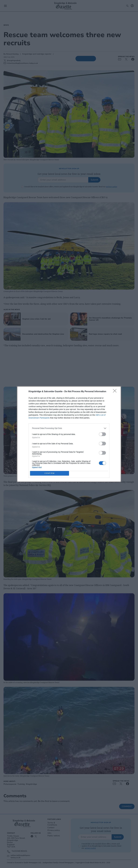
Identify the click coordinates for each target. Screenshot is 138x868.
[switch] (102, 434)
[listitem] (69, 428)
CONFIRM (50, 473)
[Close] (116, 392)
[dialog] (69, 434)
